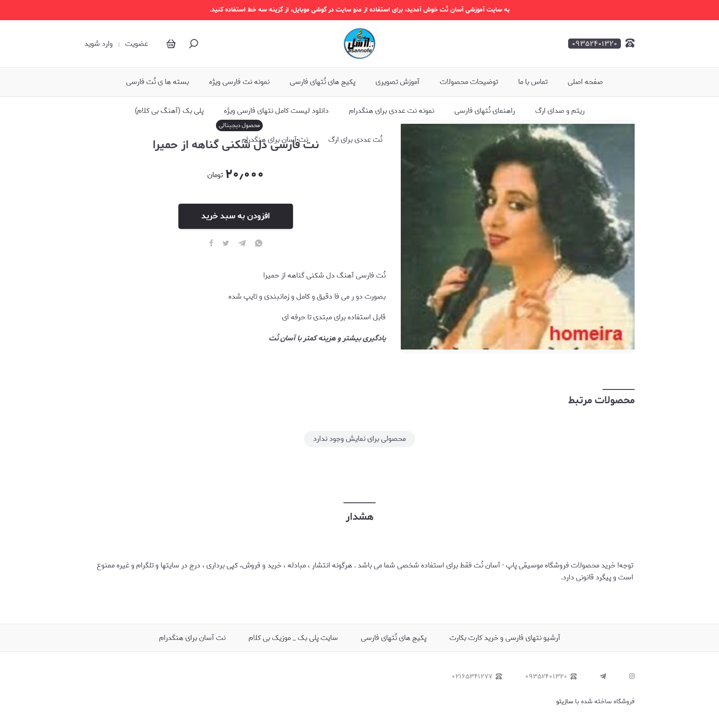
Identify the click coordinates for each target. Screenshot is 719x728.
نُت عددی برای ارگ (355, 140)
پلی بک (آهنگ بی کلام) (169, 111)
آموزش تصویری (398, 82)
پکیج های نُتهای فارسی (323, 82)
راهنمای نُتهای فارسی (485, 111)
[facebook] (211, 244)
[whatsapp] (259, 244)
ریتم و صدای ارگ (560, 111)
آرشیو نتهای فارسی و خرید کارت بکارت (505, 638)
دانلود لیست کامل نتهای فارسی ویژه (276, 111)
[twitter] (226, 244)
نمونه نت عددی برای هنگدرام (392, 111)
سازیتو (565, 702)
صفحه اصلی (585, 82)
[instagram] (632, 677)
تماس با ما (533, 82)
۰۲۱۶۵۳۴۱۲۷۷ (477, 677)
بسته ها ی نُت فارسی (158, 82)
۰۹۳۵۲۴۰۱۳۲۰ (551, 677)
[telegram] (242, 244)
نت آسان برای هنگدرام (275, 140)
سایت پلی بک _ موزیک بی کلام (293, 638)
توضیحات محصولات (469, 82)
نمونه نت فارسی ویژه (239, 82)
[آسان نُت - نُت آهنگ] (359, 44)
